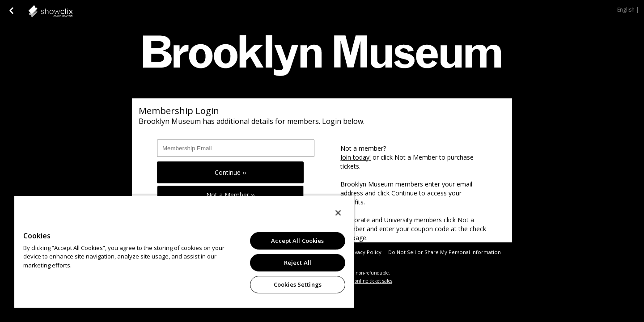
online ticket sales (373, 281)
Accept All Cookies (297, 241)
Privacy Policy (365, 252)
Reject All (298, 263)
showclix (72, 11)
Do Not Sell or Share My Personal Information (445, 252)
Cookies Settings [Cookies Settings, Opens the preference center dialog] (298, 284)
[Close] (338, 213)
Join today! (356, 157)
